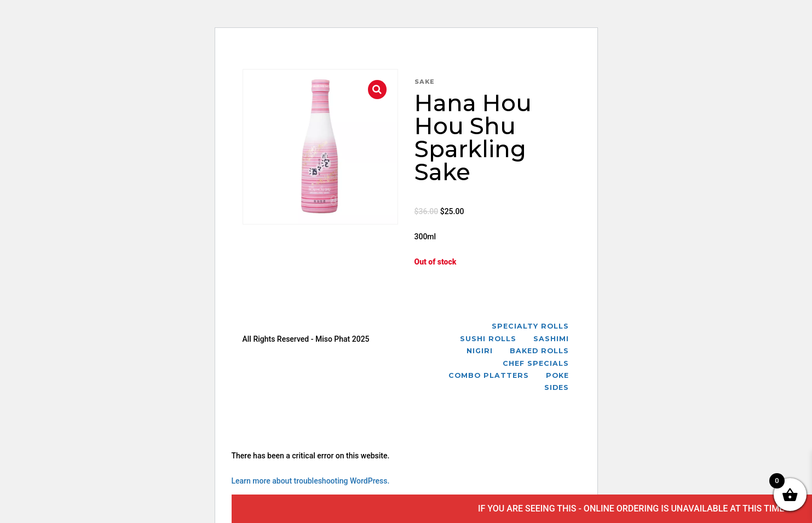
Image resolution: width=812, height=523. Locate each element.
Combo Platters (489, 375)
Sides (557, 387)
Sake (425, 82)
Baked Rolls (539, 351)
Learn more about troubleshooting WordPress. (311, 481)
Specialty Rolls (530, 326)
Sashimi (551, 339)
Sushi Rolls (488, 339)
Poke (557, 375)
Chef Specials (536, 363)
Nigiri (480, 351)
